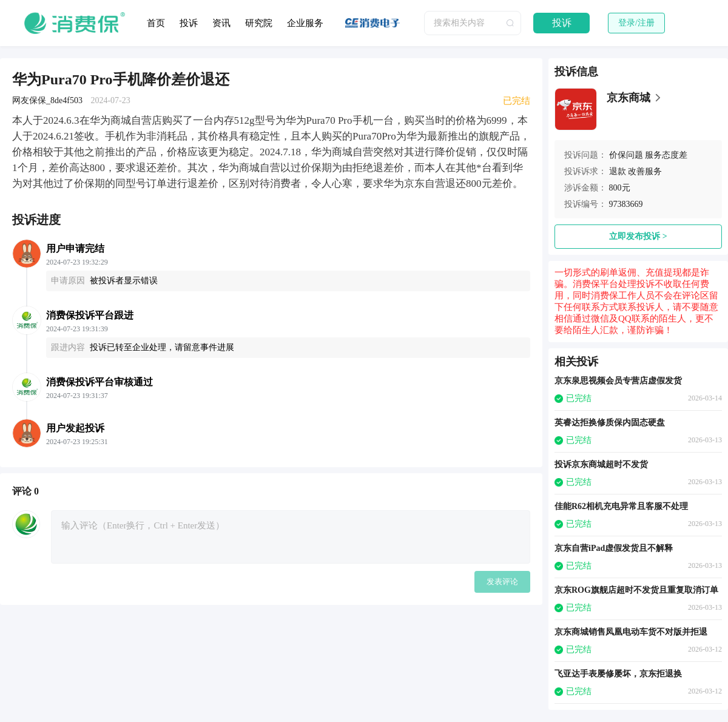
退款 (618, 171)
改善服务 (645, 171)
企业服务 (305, 23)
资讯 (221, 23)
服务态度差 (666, 155)
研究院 (259, 23)
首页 (156, 23)
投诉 (189, 23)
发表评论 (502, 582)
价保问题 (626, 155)
